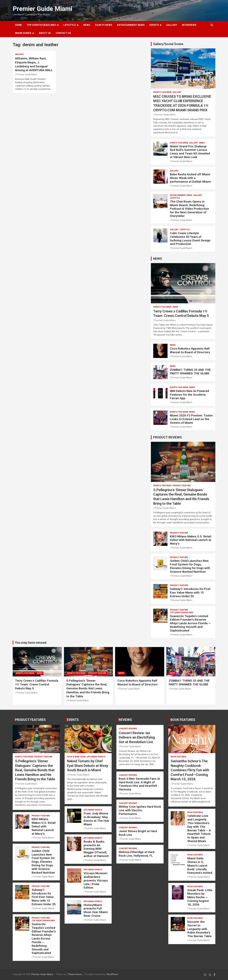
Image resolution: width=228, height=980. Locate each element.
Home (19, 25)
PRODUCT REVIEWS (167, 437)
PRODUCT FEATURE (182, 486)
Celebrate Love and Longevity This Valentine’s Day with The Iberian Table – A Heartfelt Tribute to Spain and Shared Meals (199, 828)
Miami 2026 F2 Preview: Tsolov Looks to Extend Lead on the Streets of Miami (191, 419)
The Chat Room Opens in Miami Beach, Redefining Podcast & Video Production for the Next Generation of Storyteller (189, 209)
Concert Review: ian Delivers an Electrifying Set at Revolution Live (137, 737)
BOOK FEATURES (183, 720)
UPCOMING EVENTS (96, 757)
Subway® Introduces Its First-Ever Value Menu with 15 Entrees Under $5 (191, 593)
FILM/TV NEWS (104, 25)
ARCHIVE (19, 54)
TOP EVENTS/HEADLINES (41, 25)
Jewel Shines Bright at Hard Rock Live (138, 833)
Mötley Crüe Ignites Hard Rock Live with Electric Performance (140, 810)
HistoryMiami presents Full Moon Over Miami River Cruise (96, 910)
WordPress (112, 974)
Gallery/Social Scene (168, 44)
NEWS (87, 25)
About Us (45, 33)
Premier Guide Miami (42, 9)
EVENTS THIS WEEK (162, 92)
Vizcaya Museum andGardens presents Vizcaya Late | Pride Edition (96, 880)
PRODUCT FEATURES (30, 720)
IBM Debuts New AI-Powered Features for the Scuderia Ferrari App (189, 395)
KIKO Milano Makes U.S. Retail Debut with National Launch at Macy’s (191, 540)
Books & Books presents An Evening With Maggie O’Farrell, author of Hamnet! (96, 849)
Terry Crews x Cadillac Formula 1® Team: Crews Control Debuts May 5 (37, 684)
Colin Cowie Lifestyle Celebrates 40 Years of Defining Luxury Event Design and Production (190, 239)
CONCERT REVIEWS (128, 729)
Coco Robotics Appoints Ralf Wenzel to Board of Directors (190, 350)
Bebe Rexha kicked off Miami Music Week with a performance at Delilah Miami (190, 178)
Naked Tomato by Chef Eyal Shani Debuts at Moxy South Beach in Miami (88, 766)
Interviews (189, 25)
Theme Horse (75, 974)
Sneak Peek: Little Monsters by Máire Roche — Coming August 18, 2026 (200, 897)
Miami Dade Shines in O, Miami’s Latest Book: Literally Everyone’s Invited (200, 866)
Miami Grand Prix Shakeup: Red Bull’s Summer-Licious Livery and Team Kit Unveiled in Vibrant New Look (190, 152)
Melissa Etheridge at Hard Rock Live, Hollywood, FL (137, 854)
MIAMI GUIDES (23, 33)
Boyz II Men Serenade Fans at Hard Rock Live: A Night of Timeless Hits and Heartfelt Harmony (139, 784)
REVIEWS (125, 720)
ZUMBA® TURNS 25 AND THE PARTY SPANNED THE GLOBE (190, 372)
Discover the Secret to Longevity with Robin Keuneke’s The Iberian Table (199, 929)
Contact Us (63, 33)
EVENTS (154, 25)
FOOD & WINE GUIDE (76, 757)
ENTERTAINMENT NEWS (131, 25)
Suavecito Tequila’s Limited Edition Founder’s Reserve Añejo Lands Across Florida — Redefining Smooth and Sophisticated (190, 623)
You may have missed (31, 643)
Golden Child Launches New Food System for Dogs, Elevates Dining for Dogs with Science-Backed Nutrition (190, 566)
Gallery (177, 92)
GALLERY (172, 25)
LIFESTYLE (70, 25)
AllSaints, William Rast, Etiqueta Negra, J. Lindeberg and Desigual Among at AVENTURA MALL (34, 64)
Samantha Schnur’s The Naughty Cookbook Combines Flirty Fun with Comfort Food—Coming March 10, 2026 (190, 770)
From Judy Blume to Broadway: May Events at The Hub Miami (96, 819)
